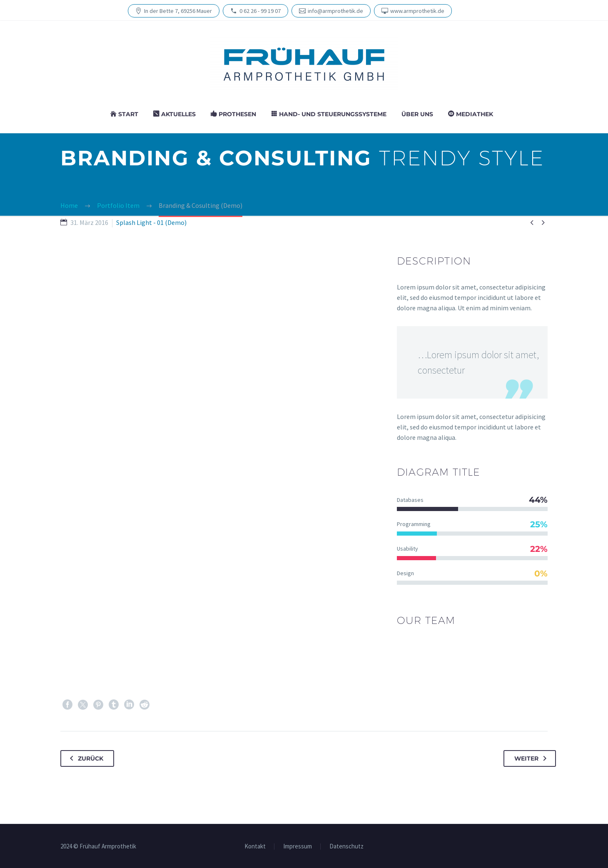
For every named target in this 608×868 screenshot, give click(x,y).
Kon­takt (255, 847)
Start (128, 114)
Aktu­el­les (178, 114)
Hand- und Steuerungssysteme (333, 114)
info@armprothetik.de (335, 11)
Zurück (85, 758)
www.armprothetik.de (417, 11)
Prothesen (237, 114)
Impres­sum (298, 847)
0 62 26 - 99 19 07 (260, 11)
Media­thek (475, 114)
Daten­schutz (346, 847)
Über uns (417, 114)
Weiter (532, 758)
